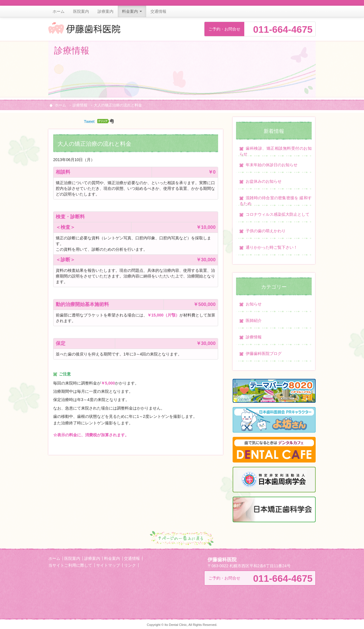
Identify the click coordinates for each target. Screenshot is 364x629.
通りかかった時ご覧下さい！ (272, 247)
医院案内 (81, 11)
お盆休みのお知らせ (264, 181)
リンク (130, 565)
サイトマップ (108, 565)
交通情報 (158, 11)
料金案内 (132, 11)
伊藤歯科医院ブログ (264, 353)
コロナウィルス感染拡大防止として (278, 214)
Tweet (89, 122)
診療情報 (80, 105)
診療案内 (106, 11)
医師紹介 (254, 320)
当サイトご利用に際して (70, 565)
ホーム (59, 11)
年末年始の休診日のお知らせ (272, 165)
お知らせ (254, 304)
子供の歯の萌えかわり (266, 231)
